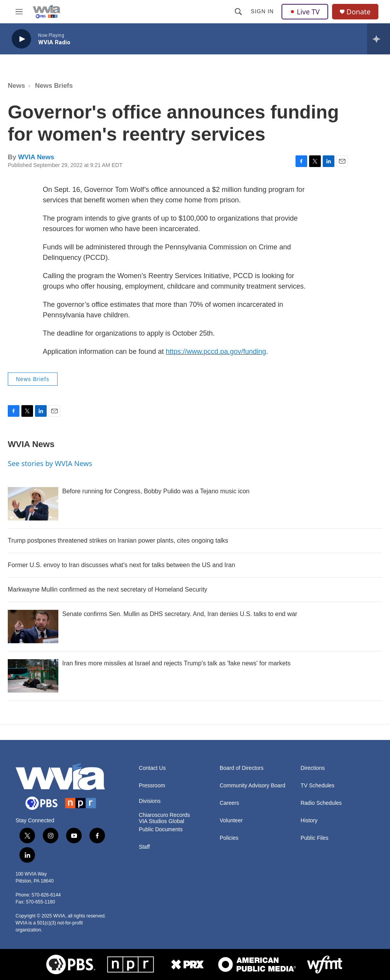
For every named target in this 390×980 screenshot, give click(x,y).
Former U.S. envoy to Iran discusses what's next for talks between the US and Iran (122, 565)
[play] (21, 39)
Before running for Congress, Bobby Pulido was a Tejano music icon (156, 491)
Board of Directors (242, 768)
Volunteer (231, 821)
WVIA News (36, 157)
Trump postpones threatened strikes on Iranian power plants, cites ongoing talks (118, 540)
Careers (229, 803)
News (16, 86)
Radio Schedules (321, 803)
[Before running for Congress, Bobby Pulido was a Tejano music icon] (33, 504)
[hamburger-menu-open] (19, 12)
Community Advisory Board (253, 786)
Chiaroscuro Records (164, 815)
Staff (144, 847)
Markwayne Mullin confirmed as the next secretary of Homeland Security (108, 589)
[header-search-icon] (238, 12)
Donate (359, 12)
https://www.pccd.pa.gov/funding (216, 352)
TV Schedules (317, 786)
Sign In (262, 11)
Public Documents (161, 829)
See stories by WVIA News (50, 463)
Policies (229, 838)
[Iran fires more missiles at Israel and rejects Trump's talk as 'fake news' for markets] (33, 676)
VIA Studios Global (162, 821)
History (309, 821)
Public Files (315, 838)
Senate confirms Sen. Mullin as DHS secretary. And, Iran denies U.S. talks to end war (180, 614)
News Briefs (54, 86)
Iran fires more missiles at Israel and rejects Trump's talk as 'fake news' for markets (176, 663)
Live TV (305, 12)
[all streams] (379, 39)
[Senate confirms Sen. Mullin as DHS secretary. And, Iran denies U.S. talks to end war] (33, 627)
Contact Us (152, 768)
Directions (313, 768)
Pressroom (152, 786)
